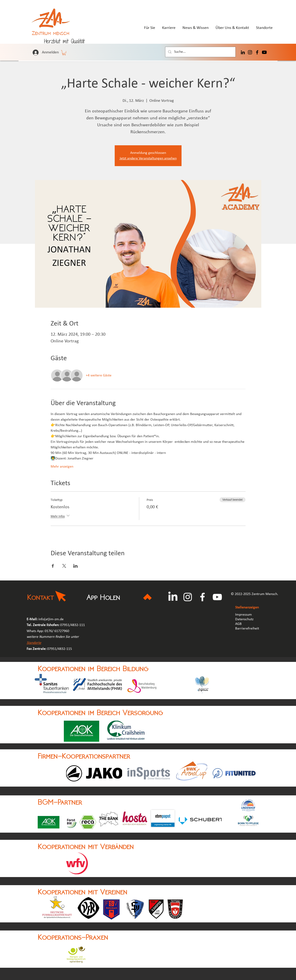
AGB (239, 624)
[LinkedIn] (243, 52)
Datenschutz (244, 619)
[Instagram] (250, 52)
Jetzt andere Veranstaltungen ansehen (148, 158)
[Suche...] (200, 52)
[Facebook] (257, 52)
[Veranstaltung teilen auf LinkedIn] (76, 566)
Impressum (244, 615)
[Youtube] (264, 52)
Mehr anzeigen (62, 467)
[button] (64, 53)
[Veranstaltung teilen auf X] (64, 566)
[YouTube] (217, 597)
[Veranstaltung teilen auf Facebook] (53, 566)
